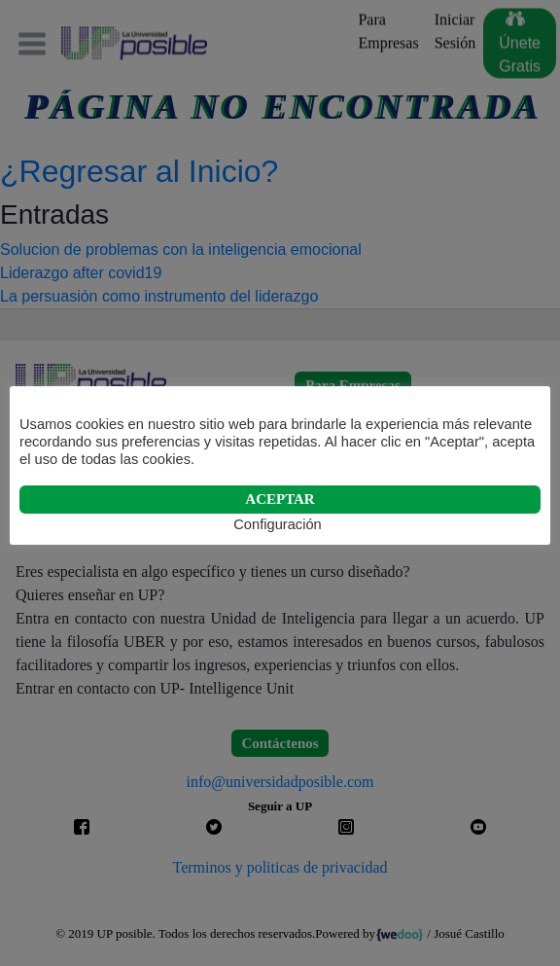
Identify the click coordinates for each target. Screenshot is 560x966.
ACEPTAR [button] (280, 499)
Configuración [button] (277, 524)
